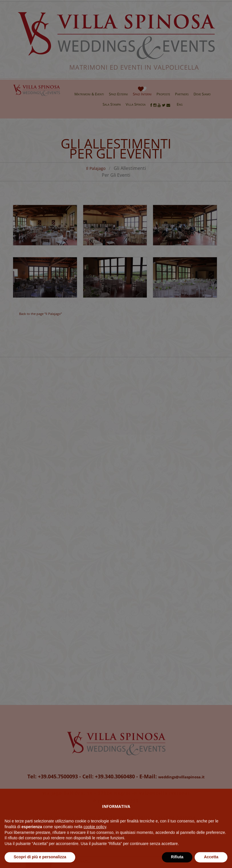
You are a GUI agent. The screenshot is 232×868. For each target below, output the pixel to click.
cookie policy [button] (95, 839)
